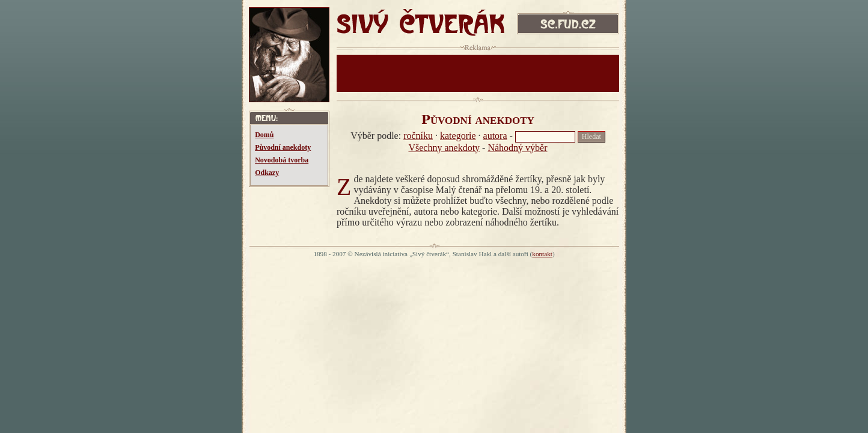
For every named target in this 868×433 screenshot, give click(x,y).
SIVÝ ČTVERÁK (421, 25)
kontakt (542, 254)
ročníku (418, 136)
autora (495, 136)
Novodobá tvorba (282, 160)
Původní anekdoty (283, 147)
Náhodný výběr (517, 148)
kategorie (458, 136)
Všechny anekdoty (444, 148)
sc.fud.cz (568, 25)
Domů (264, 135)
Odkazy (267, 173)
